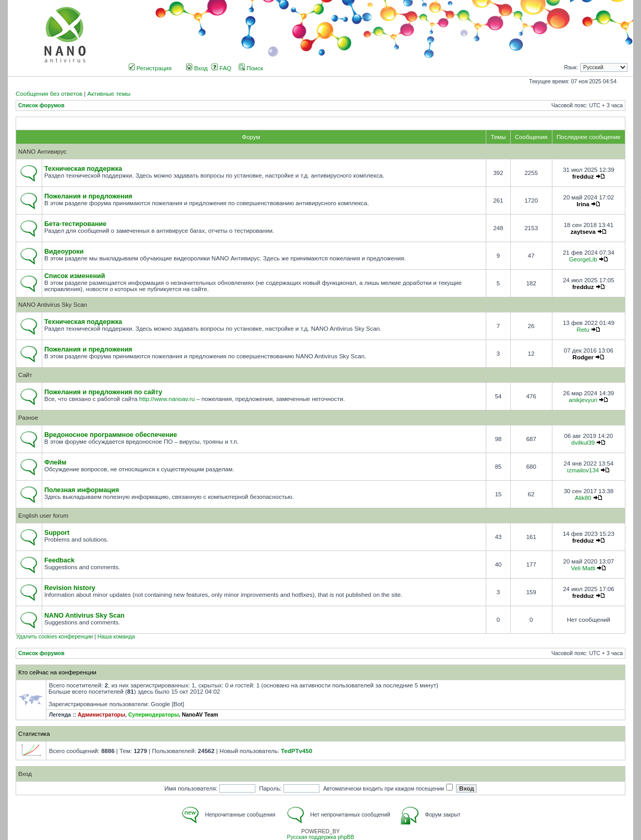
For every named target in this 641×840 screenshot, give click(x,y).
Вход (197, 68)
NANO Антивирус (42, 152)
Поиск (251, 68)
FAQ (221, 68)
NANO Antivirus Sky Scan (53, 305)
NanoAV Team (200, 715)
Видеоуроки (64, 252)
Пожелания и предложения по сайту (103, 392)
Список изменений (75, 276)
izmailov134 (583, 470)
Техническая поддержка (83, 169)
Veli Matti (583, 568)
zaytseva (583, 232)
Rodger (583, 357)
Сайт (25, 375)
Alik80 (583, 498)
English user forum (43, 516)
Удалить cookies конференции (54, 637)
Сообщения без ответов (49, 94)
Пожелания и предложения (88, 196)
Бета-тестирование (75, 224)
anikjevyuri (583, 400)
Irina (583, 204)
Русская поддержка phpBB (320, 837)
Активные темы (109, 94)
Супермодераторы (153, 715)
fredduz (583, 177)
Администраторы (101, 715)
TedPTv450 (297, 751)
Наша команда (116, 637)
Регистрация (150, 68)
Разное (28, 418)
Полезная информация (82, 490)
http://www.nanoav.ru (167, 399)
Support (57, 533)
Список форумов (41, 105)
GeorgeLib (583, 259)
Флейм (55, 462)
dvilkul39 (583, 443)
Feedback (59, 560)
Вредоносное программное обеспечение (111, 435)
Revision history (70, 588)
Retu (583, 330)
